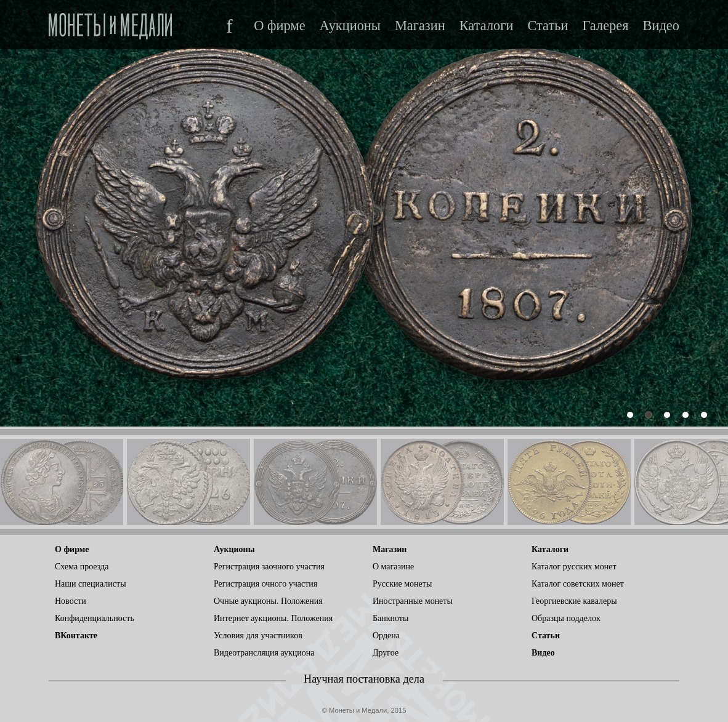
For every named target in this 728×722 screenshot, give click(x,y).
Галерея (605, 26)
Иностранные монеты (413, 601)
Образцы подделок (566, 618)
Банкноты (390, 618)
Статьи (548, 26)
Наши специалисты (91, 584)
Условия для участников (258, 636)
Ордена (386, 636)
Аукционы (350, 26)
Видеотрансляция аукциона (264, 653)
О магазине (393, 567)
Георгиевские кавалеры (574, 601)
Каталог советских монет (578, 584)
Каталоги (487, 26)
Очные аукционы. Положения (268, 601)
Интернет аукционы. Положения (273, 618)
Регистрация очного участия (265, 584)
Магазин (420, 26)
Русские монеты (402, 584)
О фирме (279, 26)
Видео (661, 26)
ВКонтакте (76, 636)
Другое (386, 653)
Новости (71, 601)
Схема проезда (82, 567)
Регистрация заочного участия (269, 567)
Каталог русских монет (574, 567)
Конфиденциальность (95, 618)
